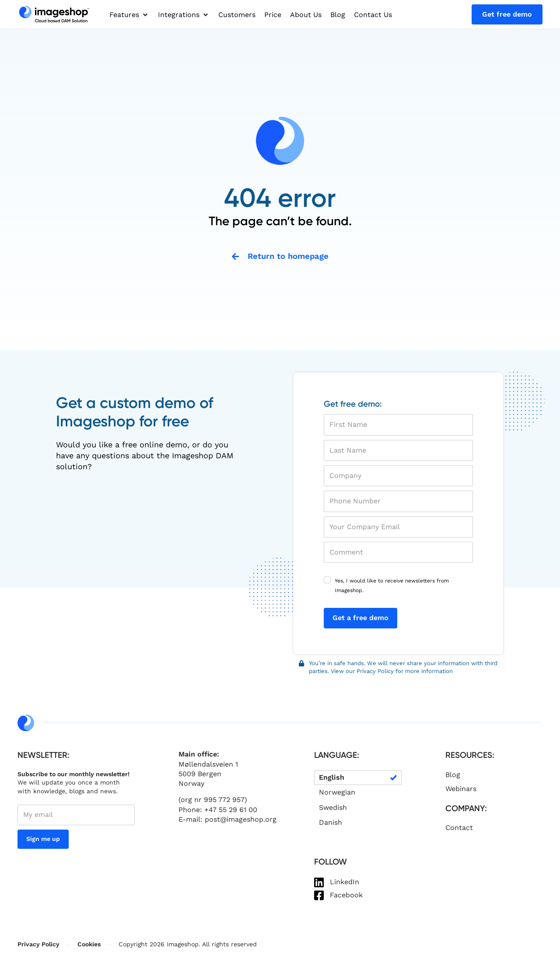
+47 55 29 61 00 (231, 810)
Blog (453, 775)
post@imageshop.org (241, 820)
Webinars (461, 789)
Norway (191, 784)
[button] (129, 15)
